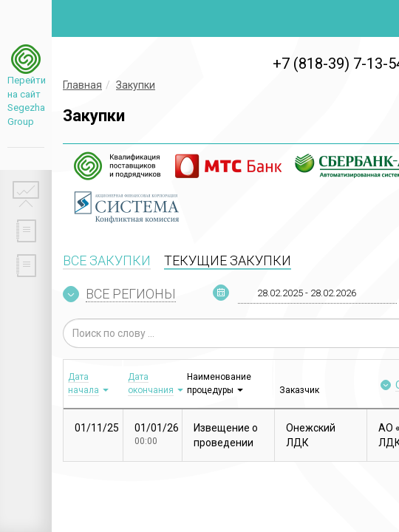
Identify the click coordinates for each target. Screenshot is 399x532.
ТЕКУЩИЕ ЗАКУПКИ (228, 260)
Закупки (136, 85)
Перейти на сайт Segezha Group (26, 101)
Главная (82, 85)
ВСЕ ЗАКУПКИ (107, 260)
